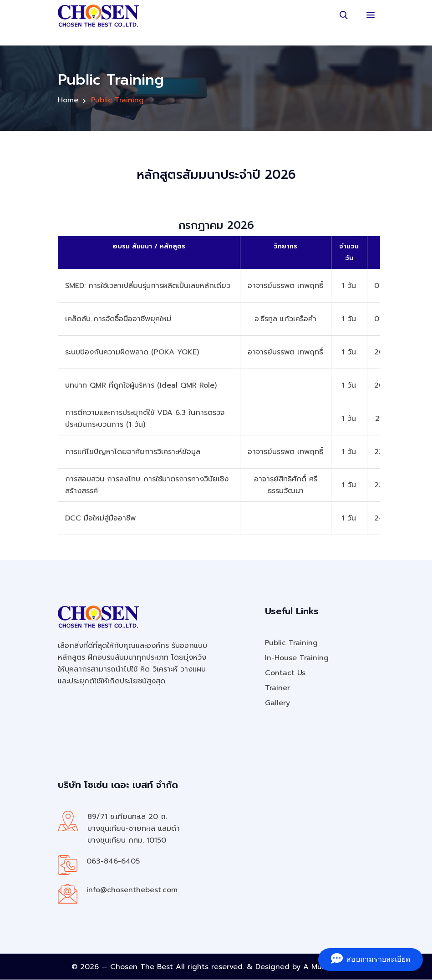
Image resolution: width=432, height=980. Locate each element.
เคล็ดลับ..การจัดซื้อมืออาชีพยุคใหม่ (118, 319)
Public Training (291, 643)
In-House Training (297, 658)
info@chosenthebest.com (132, 890)
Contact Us (285, 673)
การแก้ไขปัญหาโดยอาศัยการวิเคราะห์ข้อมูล (133, 452)
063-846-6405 (113, 862)
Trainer (277, 688)
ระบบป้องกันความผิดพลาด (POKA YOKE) (132, 353)
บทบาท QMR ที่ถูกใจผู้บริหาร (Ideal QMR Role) (141, 386)
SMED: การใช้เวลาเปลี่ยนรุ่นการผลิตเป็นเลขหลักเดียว (148, 286)
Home (68, 99)
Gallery (277, 703)
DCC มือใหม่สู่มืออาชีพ (100, 519)
